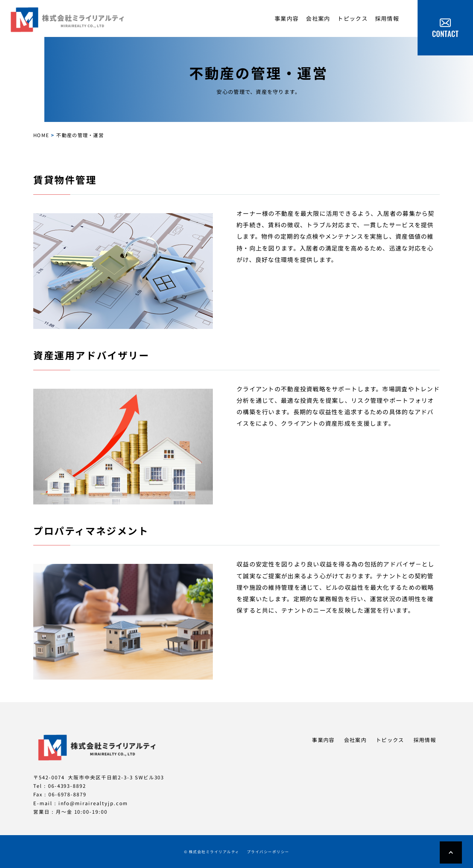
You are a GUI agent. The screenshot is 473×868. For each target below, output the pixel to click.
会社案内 (318, 18)
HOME (41, 135)
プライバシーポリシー (268, 852)
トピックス (352, 18)
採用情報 (387, 18)
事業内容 (287, 18)
